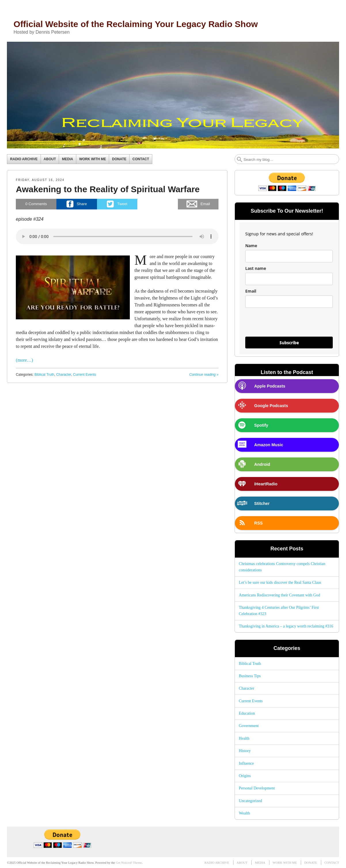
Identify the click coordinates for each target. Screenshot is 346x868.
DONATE (119, 159)
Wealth (245, 813)
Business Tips (250, 676)
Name (251, 246)
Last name (256, 268)
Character (64, 375)
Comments (36, 204)
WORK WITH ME (93, 159)
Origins (245, 776)
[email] (289, 302)
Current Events (85, 375)
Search (239, 159)
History (245, 751)
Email (251, 291)
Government (249, 726)
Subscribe (289, 343)
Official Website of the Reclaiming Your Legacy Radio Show (136, 24)
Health (244, 738)
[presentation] (289, 325)
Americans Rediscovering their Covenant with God (280, 595)
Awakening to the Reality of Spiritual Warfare (108, 189)
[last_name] (289, 279)
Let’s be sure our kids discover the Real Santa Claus (280, 582)
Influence (246, 763)
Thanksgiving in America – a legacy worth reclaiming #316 (286, 626)
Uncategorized (250, 801)
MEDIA (68, 159)
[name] (289, 256)
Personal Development (257, 788)
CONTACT (141, 159)
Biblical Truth (44, 375)
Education (247, 713)
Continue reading (204, 375)
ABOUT (50, 159)
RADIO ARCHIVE (24, 159)
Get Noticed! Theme (129, 863)
